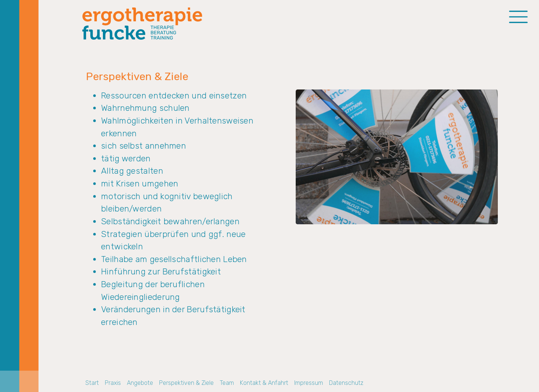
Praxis (113, 383)
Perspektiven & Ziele (186, 383)
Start (92, 383)
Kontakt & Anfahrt (264, 383)
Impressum (309, 383)
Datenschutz (346, 383)
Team (227, 383)
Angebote (140, 383)
